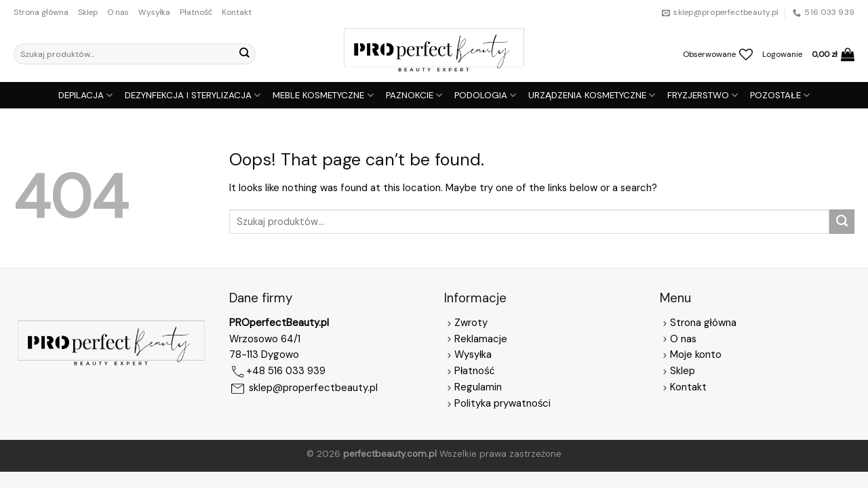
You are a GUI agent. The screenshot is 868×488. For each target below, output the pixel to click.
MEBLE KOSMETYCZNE (323, 95)
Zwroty (466, 323)
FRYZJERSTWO (703, 95)
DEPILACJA (85, 95)
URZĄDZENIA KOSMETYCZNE (592, 95)
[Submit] (244, 54)
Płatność (196, 12)
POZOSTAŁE (780, 95)
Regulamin (478, 387)
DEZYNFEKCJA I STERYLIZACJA (193, 95)
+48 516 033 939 (286, 371)
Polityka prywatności (502, 403)
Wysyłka (155, 12)
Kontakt (237, 12)
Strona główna (41, 12)
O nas (118, 12)
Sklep (88, 12)
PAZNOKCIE (414, 95)
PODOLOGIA (485, 95)
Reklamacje (476, 339)
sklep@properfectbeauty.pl (313, 388)
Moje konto (696, 354)
